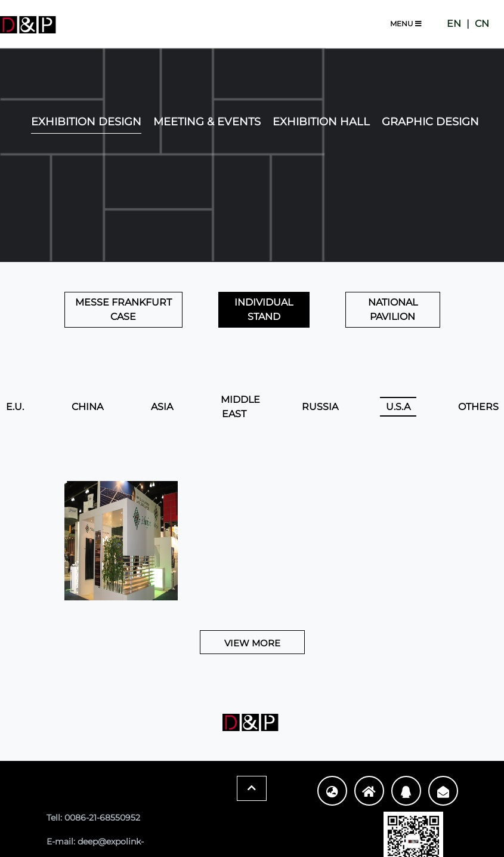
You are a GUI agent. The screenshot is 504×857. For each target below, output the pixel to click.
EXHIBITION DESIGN (86, 122)
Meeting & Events (207, 122)
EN (454, 24)
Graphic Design (430, 122)
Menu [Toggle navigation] (406, 24)
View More (252, 643)
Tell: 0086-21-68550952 (93, 818)
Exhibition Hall (321, 122)
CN (482, 24)
